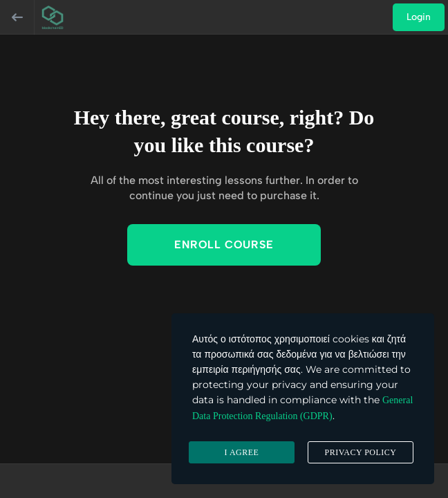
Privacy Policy (360, 452)
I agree (242, 452)
